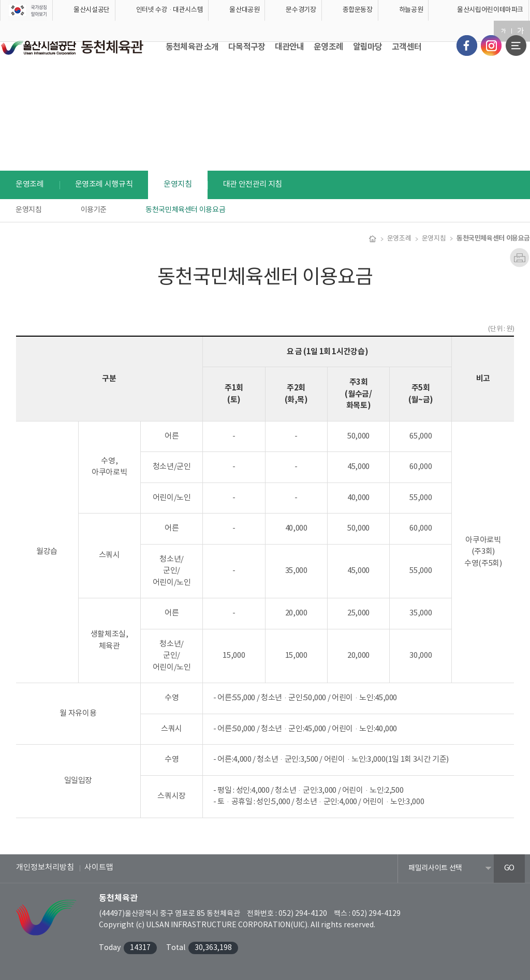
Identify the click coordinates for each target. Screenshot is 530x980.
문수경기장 (301, 10)
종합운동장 (358, 10)
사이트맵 (99, 868)
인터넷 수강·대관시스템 (170, 10)
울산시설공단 (92, 10)
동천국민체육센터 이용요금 (185, 210)
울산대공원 (244, 10)
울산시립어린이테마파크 (490, 10)
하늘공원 (411, 10)
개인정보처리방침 (45, 868)
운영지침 (29, 210)
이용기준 (94, 210)
